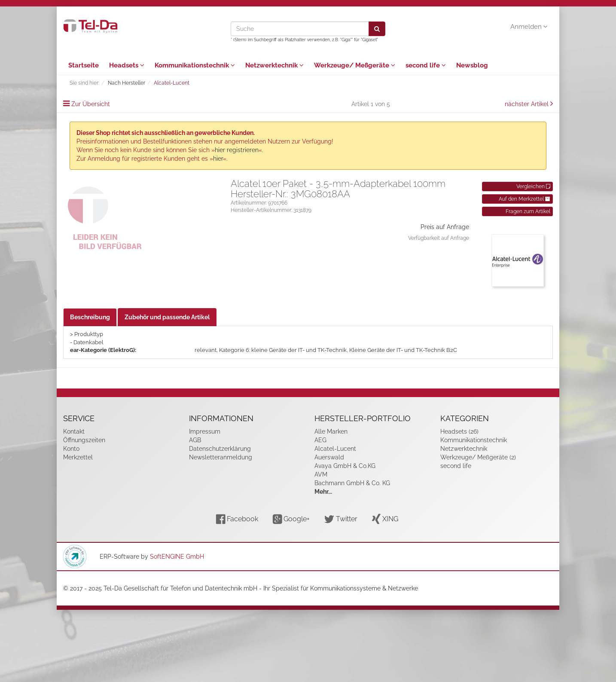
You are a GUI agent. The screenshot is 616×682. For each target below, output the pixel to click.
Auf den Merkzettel (525, 199)
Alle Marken (331, 431)
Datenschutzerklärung (220, 449)
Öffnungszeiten (84, 440)
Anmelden (529, 27)
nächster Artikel (528, 104)
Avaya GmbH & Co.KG (345, 466)
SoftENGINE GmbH (177, 557)
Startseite (84, 65)
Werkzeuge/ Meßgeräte (355, 65)
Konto (71, 449)
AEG (320, 440)
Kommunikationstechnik (195, 65)
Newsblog (472, 65)
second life (426, 65)
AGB (195, 440)
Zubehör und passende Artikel (167, 317)
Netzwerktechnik (274, 65)
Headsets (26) (459, 431)
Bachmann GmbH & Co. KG (352, 483)
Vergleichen (533, 187)
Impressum (205, 431)
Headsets (127, 65)
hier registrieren (237, 150)
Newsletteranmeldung (221, 457)
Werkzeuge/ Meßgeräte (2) (478, 457)
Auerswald (329, 457)
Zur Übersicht (91, 104)
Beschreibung (90, 317)
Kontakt (74, 431)
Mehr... (323, 492)
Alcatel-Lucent (335, 449)
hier (218, 159)
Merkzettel (78, 457)
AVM (321, 474)
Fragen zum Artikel (528, 211)
